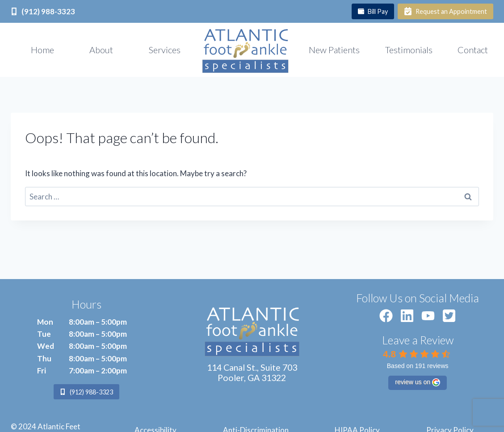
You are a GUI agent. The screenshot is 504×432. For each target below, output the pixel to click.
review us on (418, 382)
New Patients (334, 50)
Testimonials (409, 50)
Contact (473, 50)
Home (42, 50)
